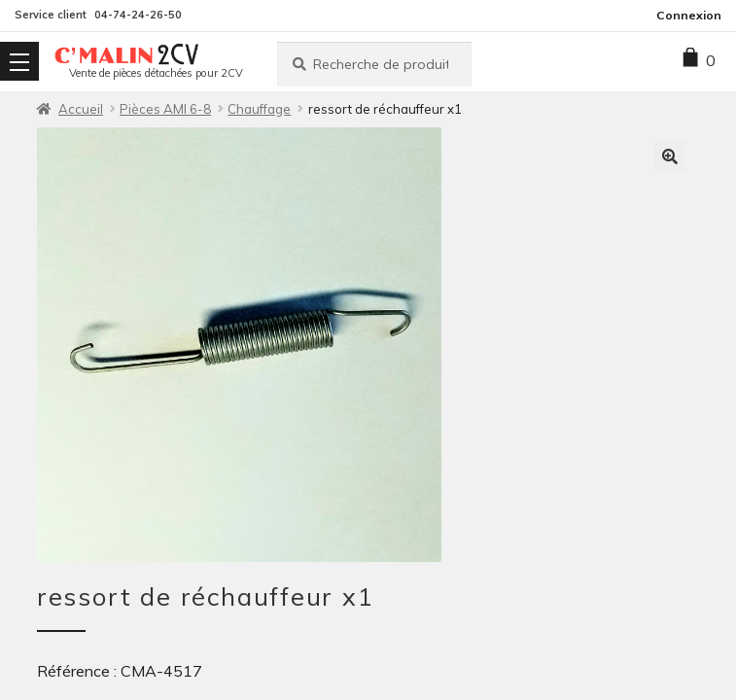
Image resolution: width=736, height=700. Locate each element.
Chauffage (259, 109)
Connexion (689, 15)
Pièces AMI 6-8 (165, 109)
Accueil (81, 109)
